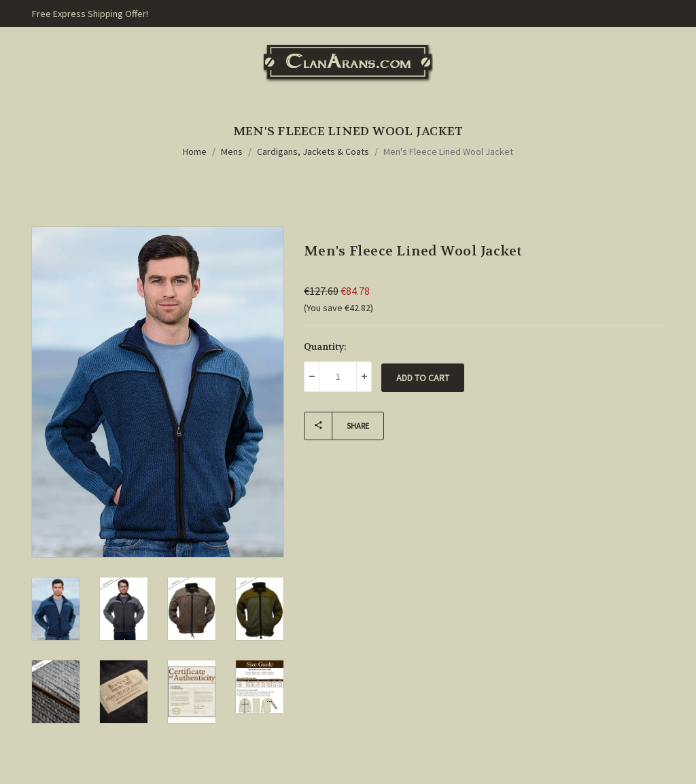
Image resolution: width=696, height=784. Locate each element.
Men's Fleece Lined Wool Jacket (448, 152)
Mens (232, 152)
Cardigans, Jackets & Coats (313, 152)
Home (195, 152)
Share (337, 426)
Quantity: (325, 346)
